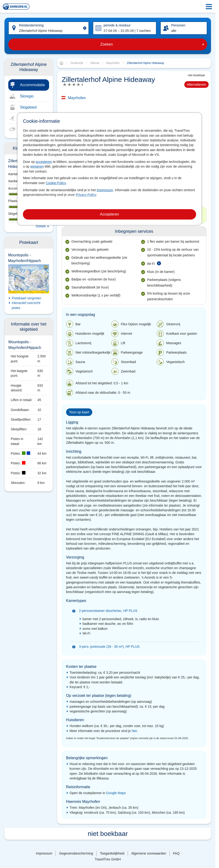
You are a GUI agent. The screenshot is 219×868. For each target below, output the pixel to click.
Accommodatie (33, 85)
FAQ (176, 853)
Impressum (105, 190)
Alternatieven (197, 85)
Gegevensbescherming (76, 853)
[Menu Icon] (209, 7)
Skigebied (28, 107)
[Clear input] (85, 28)
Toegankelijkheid (112, 853)
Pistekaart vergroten (27, 298)
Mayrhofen (77, 98)
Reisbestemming (31, 25)
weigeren (37, 166)
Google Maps (116, 793)
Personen (178, 25)
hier (134, 731)
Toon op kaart (79, 412)
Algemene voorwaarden (149, 853)
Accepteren (110, 214)
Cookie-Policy (56, 183)
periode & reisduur (117, 25)
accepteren (44, 162)
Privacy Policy (86, 195)
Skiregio (27, 96)
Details (41, 226)
